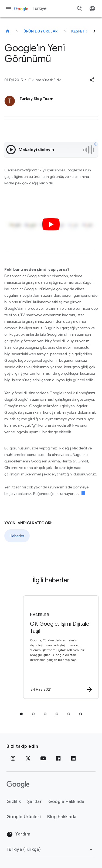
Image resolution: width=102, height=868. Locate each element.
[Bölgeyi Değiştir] (50, 850)
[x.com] (28, 758)
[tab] (21, 714)
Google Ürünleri (24, 817)
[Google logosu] (18, 785)
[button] (92, 80)
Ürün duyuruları (41, 31)
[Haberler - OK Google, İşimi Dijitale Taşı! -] (60, 647)
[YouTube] (43, 758)
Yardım (18, 834)
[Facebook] (58, 758)
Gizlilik (14, 802)
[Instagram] (13, 758)
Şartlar (35, 802)
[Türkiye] (8, 31)
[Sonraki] (94, 31)
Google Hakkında (66, 802)
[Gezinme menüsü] (9, 9)
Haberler (17, 536)
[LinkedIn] (73, 758)
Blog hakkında (62, 817)
